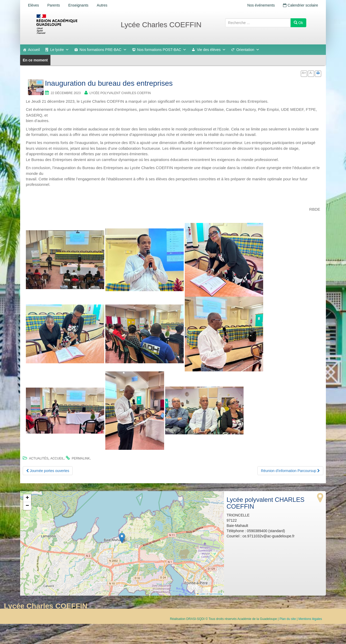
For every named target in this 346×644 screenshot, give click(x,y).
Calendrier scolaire (301, 5)
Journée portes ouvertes (48, 471)
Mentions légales (310, 619)
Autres (102, 5)
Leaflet (201, 594)
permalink (81, 458)
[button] (122, 538)
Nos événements (261, 5)
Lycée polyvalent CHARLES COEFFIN (120, 93)
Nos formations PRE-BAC (103, 50)
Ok (298, 23)
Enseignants (78, 5)
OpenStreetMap (216, 594)
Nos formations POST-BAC (162, 50)
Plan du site (288, 619)
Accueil (34, 50)
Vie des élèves (211, 50)
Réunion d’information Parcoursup (290, 471)
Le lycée (60, 50)
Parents (54, 5)
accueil (57, 458)
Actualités (39, 458)
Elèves (33, 5)
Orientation (248, 50)
